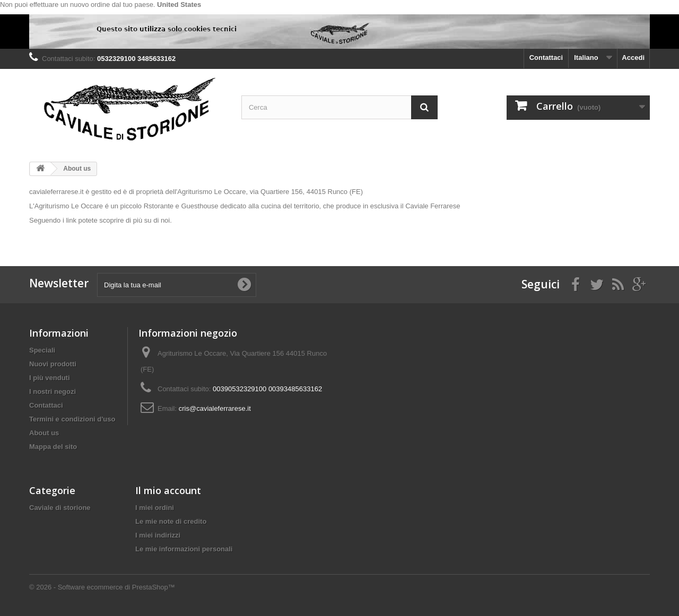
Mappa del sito (53, 447)
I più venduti (50, 378)
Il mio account (168, 490)
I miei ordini (155, 508)
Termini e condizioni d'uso (72, 419)
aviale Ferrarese (436, 206)
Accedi (633, 58)
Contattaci (546, 58)
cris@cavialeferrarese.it (215, 408)
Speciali (42, 350)
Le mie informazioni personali (184, 549)
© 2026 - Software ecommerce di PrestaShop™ (102, 587)
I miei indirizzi (158, 535)
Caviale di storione (60, 508)
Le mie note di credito (171, 521)
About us (44, 433)
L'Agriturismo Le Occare (66, 206)
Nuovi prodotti (53, 364)
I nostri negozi (53, 391)
